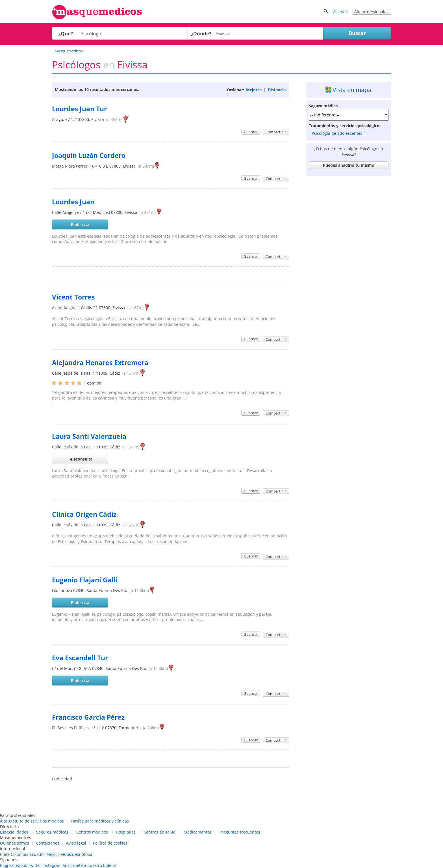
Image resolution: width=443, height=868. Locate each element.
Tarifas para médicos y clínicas (100, 821)
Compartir (276, 132)
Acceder (341, 11)
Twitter (35, 865)
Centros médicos (92, 832)
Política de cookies (110, 843)
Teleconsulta (80, 459)
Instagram (52, 865)
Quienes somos (15, 843)
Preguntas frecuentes (240, 832)
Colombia (20, 854)
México (53, 854)
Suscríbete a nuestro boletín (90, 865)
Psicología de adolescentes (337, 133)
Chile (5, 854)
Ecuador (37, 854)
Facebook (18, 865)
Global (87, 854)
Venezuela (70, 854)
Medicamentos (198, 832)
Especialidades (14, 832)
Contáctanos (48, 843)
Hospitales (126, 832)
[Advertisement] (349, 264)
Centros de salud (160, 832)
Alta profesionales (371, 12)
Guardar (251, 132)
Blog (4, 865)
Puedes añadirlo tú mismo (349, 165)
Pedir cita (80, 224)
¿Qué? (66, 33)
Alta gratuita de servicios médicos (32, 821)
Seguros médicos (52, 832)
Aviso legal (76, 843)
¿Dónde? (201, 33)
